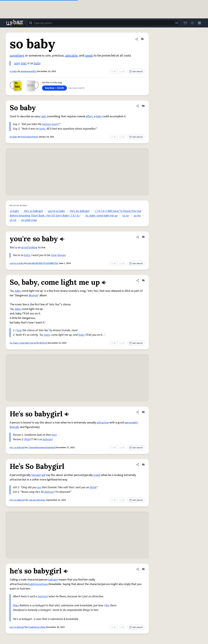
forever (61, 255)
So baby (14, 137)
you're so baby (56, 211)
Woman (33, 295)
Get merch (136, 72)
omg (17, 63)
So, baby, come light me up (101, 216)
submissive (35, 584)
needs (89, 56)
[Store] (185, 23)
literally (15, 427)
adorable (71, 56)
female (36, 475)
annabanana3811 (29, 71)
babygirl (48, 439)
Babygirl (49, 492)
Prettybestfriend (29, 137)
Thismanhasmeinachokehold (42, 448)
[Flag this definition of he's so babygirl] (143, 569)
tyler (24, 63)
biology (47, 124)
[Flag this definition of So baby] (143, 106)
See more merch (76, 88)
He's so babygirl (33, 211)
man (54, 435)
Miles (16, 605)
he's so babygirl (17, 627)
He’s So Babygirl (80, 211)
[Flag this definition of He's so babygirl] (143, 412)
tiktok (93, 487)
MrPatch (43, 343)
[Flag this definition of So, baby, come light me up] (143, 280)
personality (131, 423)
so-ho (137, 216)
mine (54, 255)
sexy (46, 584)
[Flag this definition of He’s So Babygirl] (143, 465)
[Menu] (199, 23)
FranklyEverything (37, 627)
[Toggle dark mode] (192, 23)
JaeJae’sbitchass (37, 500)
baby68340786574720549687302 (43, 263)
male (96, 475)
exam (55, 124)
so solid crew (29, 220)
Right (28, 439)
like (107, 605)
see (39, 487)
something (17, 56)
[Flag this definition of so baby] (142, 39)
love (19, 330)
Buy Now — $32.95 (54, 88)
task (43, 116)
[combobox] (104, 23)
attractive (103, 423)
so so (126, 216)
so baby (13, 71)
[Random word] (176, 23)
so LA (13, 220)
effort (89, 116)
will (43, 475)
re (16, 247)
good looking (29, 247)
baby (37, 63)
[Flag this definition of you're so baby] (143, 237)
